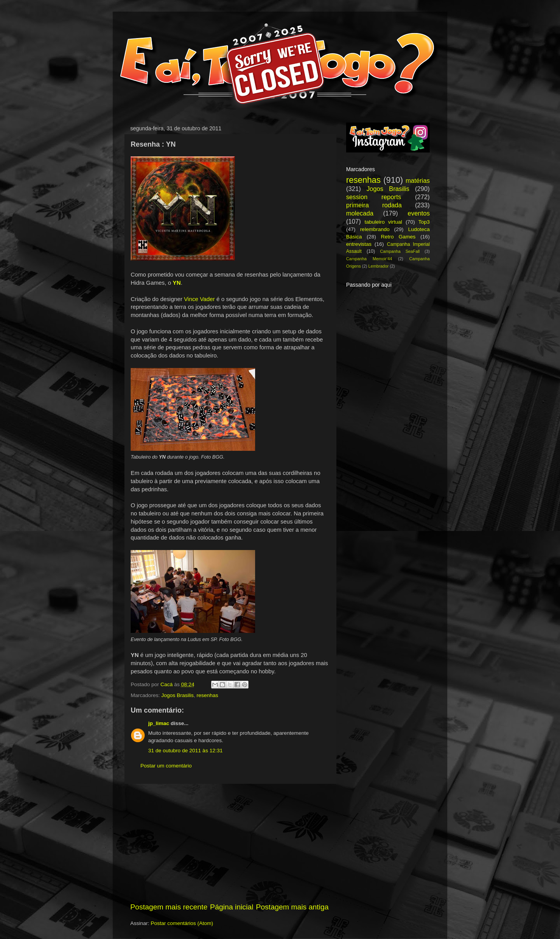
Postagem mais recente (169, 907)
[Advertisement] (229, 843)
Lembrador (378, 266)
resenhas (208, 695)
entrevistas (359, 244)
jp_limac (159, 723)
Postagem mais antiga (292, 907)
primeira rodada (374, 205)
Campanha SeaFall (400, 251)
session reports (374, 197)
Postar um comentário (166, 766)
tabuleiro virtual (383, 222)
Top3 (424, 222)
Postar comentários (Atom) (182, 923)
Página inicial (232, 907)
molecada (360, 213)
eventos (419, 213)
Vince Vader (199, 299)
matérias (418, 180)
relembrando (375, 229)
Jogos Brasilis (178, 695)
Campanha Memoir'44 (369, 259)
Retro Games (398, 237)
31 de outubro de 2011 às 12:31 (185, 751)
